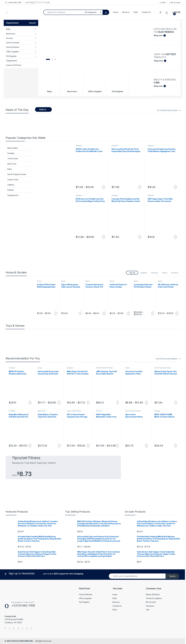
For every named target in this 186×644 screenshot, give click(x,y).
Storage (154, 273)
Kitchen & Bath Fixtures (104, 368)
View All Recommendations (167, 359)
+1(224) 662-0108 (13, 3)
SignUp (172, 576)
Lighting (11, 185)
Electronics (11, 34)
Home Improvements (133, 411)
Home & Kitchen (13, 47)
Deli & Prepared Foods (17, 174)
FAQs (136, 12)
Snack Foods (13, 180)
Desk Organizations (74, 411)
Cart (148, 610)
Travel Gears (13, 158)
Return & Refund (153, 594)
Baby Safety (12, 148)
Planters (11, 190)
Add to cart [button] (80, 313)
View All (32, 23)
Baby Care (12, 164)
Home (115, 12)
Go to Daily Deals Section (167, 110)
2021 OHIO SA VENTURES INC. (20, 641)
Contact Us (146, 12)
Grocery (10, 38)
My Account (175, 3)
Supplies (79, 146)
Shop (163, 3)
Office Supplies (12, 52)
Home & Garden (13, 43)
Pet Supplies (11, 56)
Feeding (11, 153)
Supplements (12, 61)
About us (126, 12)
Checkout (150, 606)
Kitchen (99, 411)
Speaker (12, 368)
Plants (165, 273)
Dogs (40, 368)
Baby (8, 29)
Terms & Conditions (154, 598)
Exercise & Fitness (14, 65)
